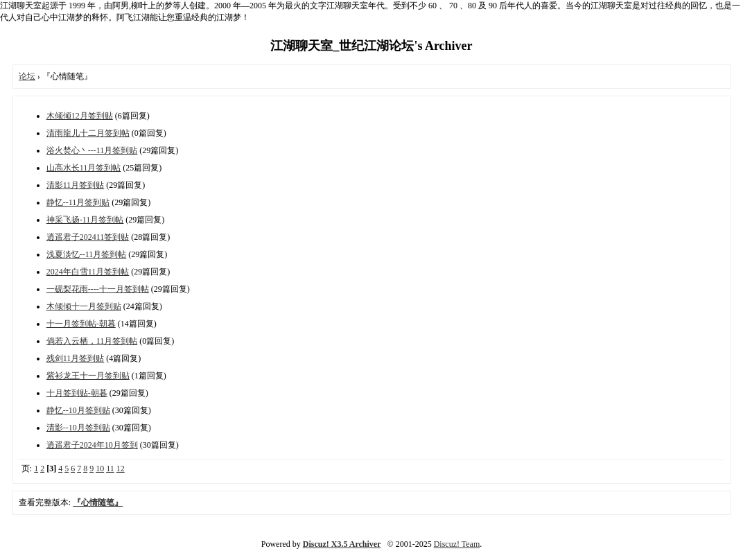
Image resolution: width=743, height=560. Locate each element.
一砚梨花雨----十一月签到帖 (98, 289)
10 (100, 469)
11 (110, 469)
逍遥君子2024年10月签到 (92, 445)
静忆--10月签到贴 (78, 410)
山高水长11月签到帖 (84, 168)
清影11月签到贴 (76, 185)
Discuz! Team (457, 544)
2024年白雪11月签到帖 (88, 272)
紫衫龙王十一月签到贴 (88, 376)
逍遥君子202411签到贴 (88, 237)
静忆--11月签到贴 (78, 202)
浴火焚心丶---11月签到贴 (92, 150)
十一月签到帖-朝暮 (81, 324)
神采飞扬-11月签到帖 (85, 220)
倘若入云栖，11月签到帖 (92, 341)
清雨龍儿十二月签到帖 (88, 133)
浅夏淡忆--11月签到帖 (87, 254)
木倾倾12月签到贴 (80, 116)
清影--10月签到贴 (78, 428)
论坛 (27, 76)
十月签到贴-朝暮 (77, 393)
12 (121, 469)
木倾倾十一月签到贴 (84, 306)
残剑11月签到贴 (76, 358)
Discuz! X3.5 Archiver (342, 544)
